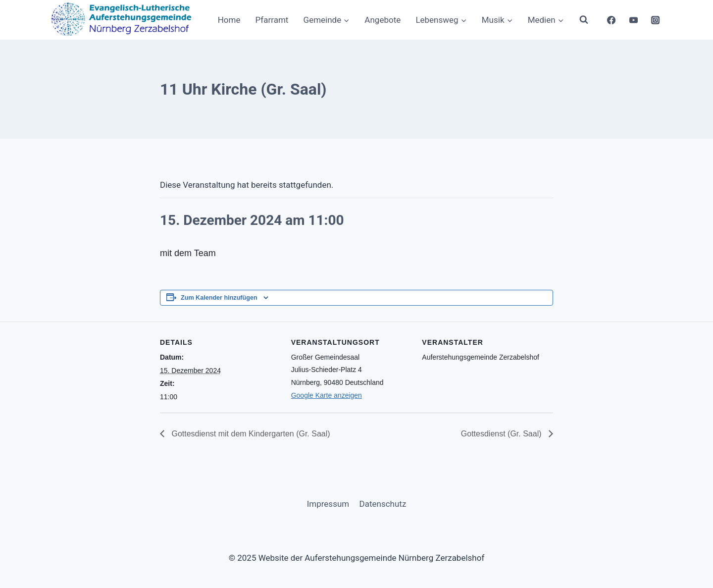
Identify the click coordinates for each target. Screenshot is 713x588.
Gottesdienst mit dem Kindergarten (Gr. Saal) (250, 434)
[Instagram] (656, 20)
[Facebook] (611, 20)
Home (229, 20)
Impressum (328, 504)
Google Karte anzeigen (327, 395)
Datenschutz (383, 504)
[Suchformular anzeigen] (584, 20)
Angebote (382, 20)
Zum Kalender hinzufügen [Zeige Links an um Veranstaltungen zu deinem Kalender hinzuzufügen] (219, 298)
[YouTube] (633, 20)
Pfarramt (272, 20)
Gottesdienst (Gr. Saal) (502, 434)
